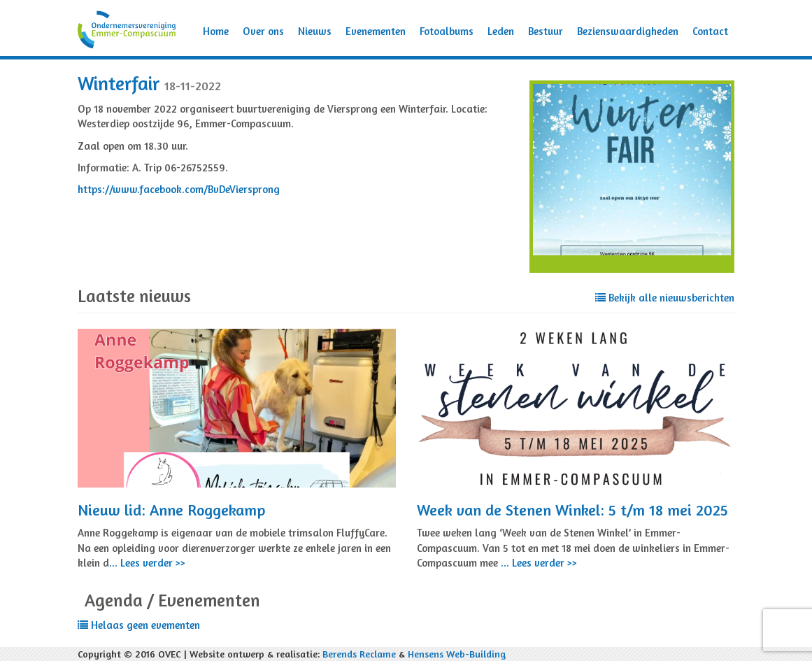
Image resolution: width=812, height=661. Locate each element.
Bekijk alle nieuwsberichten (665, 298)
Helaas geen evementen (139, 625)
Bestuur (546, 31)
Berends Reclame (359, 654)
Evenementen (376, 31)
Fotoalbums (447, 31)
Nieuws (315, 31)
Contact (710, 31)
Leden (501, 31)
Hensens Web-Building (457, 654)
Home (216, 31)
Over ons (263, 31)
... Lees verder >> (147, 563)
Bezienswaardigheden (628, 31)
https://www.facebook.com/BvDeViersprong (179, 189)
